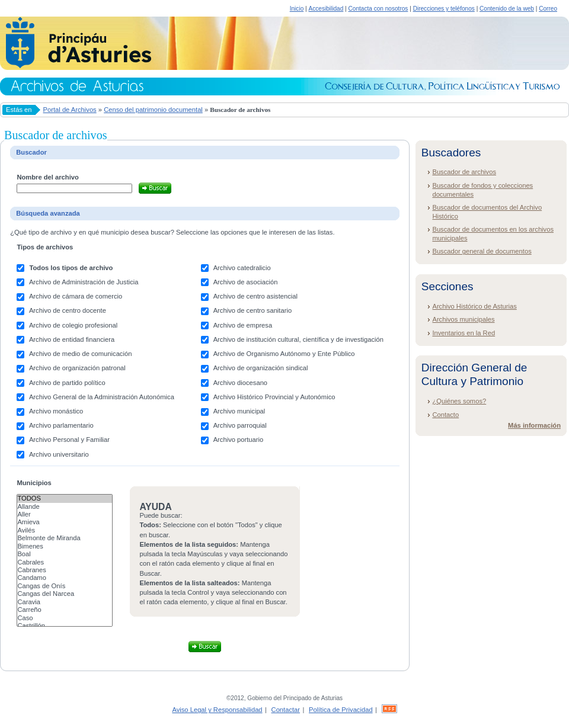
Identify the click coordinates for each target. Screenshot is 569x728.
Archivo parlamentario (61, 425)
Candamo (65, 578)
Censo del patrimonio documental (153, 110)
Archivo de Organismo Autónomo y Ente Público (284, 354)
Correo (548, 9)
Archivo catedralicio (242, 268)
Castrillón (65, 626)
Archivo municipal (239, 411)
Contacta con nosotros (378, 9)
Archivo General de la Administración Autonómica (102, 397)
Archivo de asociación (246, 282)
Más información (534, 425)
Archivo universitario (59, 454)
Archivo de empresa (243, 325)
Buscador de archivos (464, 172)
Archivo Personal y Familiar (69, 440)
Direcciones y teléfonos (444, 9)
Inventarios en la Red (463, 333)
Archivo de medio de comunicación (81, 354)
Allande (65, 507)
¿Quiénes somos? (459, 401)
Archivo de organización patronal (77, 368)
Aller (65, 514)
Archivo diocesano (240, 383)
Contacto (445, 415)
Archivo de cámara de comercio (76, 296)
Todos (65, 498)
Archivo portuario (239, 440)
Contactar (286, 710)
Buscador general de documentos (482, 251)
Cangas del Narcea (65, 594)
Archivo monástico (56, 411)
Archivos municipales (463, 319)
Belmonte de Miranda (65, 538)
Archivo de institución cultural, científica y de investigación (298, 339)
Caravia (65, 602)
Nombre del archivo (47, 177)
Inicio (297, 9)
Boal (65, 554)
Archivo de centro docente (68, 310)
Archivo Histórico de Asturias (474, 306)
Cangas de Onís (65, 586)
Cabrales (65, 562)
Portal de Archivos (70, 110)
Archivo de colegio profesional (73, 325)
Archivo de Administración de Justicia (84, 282)
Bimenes (65, 546)
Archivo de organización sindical (261, 368)
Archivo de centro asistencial (255, 296)
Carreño (65, 610)
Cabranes (65, 570)
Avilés (65, 530)
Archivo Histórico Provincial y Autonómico (274, 397)
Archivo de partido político (67, 383)
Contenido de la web (507, 9)
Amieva (65, 522)
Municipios (34, 483)
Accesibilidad (326, 9)
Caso (65, 618)
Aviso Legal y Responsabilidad (217, 710)
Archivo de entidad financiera (72, 339)
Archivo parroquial (240, 425)
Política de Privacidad (341, 710)
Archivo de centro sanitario (252, 310)
